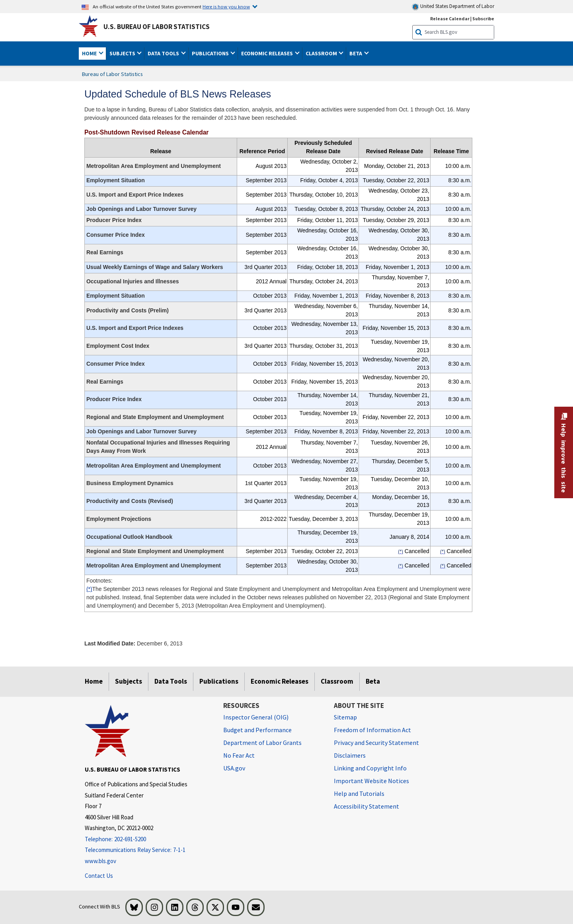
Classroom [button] (322, 53)
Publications (219, 681)
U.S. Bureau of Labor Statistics (157, 27)
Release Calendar (450, 19)
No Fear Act (239, 755)
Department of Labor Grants (262, 743)
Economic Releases (280, 681)
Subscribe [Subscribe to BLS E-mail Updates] (483, 19)
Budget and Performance (257, 730)
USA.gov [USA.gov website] (234, 768)
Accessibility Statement (366, 806)
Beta (373, 681)
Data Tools (171, 681)
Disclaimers (350, 755)
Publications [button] (211, 53)
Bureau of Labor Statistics (112, 74)
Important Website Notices (371, 781)
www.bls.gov (100, 861)
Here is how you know (226, 6)
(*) (89, 589)
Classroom (337, 681)
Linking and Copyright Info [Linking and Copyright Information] (370, 768)
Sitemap (345, 717)
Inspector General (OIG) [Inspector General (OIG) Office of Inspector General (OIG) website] (256, 717)
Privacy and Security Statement (376, 743)
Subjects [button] (123, 53)
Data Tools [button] (164, 53)
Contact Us (99, 876)
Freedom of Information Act (372, 730)
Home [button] (90, 53)
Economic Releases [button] (268, 53)
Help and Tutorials (359, 793)
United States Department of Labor (453, 7)
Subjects (129, 681)
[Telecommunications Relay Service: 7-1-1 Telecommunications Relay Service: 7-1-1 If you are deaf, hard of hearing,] (148, 850)
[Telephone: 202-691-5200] (148, 839)
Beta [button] (356, 53)
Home (94, 681)
